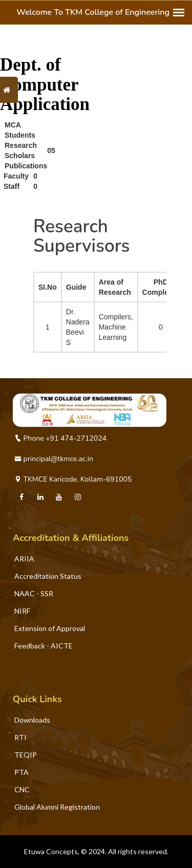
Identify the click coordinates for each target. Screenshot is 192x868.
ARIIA (24, 559)
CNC (22, 789)
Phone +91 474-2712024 (60, 438)
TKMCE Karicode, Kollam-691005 (73, 479)
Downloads (32, 720)
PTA (22, 772)
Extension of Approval (50, 628)
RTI (20, 737)
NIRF (22, 611)
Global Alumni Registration (57, 807)
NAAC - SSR (34, 593)
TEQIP (26, 755)
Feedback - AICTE (44, 646)
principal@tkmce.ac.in (54, 459)
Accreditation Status (48, 576)
